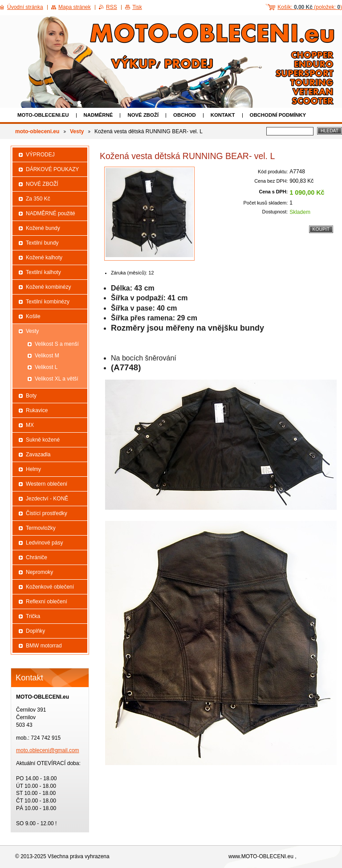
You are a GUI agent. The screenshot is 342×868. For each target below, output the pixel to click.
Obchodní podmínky (278, 115)
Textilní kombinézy (48, 302)
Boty (31, 396)
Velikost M (47, 356)
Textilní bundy (42, 243)
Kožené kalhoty (44, 258)
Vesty (77, 131)
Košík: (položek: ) (310, 7)
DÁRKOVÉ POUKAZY (52, 169)
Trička (33, 616)
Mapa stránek (75, 7)
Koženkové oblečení (50, 587)
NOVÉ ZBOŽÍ (143, 115)
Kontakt (223, 115)
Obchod (185, 115)
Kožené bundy (43, 228)
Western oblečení (47, 484)
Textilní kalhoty (43, 272)
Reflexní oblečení (47, 602)
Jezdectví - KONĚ (47, 499)
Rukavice (37, 410)
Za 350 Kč (38, 199)
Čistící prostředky (47, 513)
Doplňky (35, 631)
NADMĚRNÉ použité (51, 213)
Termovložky (41, 528)
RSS (112, 7)
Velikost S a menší (57, 344)
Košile (33, 316)
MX (30, 425)
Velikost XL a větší (57, 379)
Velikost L (46, 367)
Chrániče (37, 557)
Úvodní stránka (25, 7)
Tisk (137, 7)
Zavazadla (38, 454)
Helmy (33, 469)
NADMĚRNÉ (98, 115)
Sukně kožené (43, 440)
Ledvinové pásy (44, 543)
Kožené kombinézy (48, 287)
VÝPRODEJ (40, 155)
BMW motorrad (44, 646)
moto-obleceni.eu (43, 115)
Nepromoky (39, 572)
